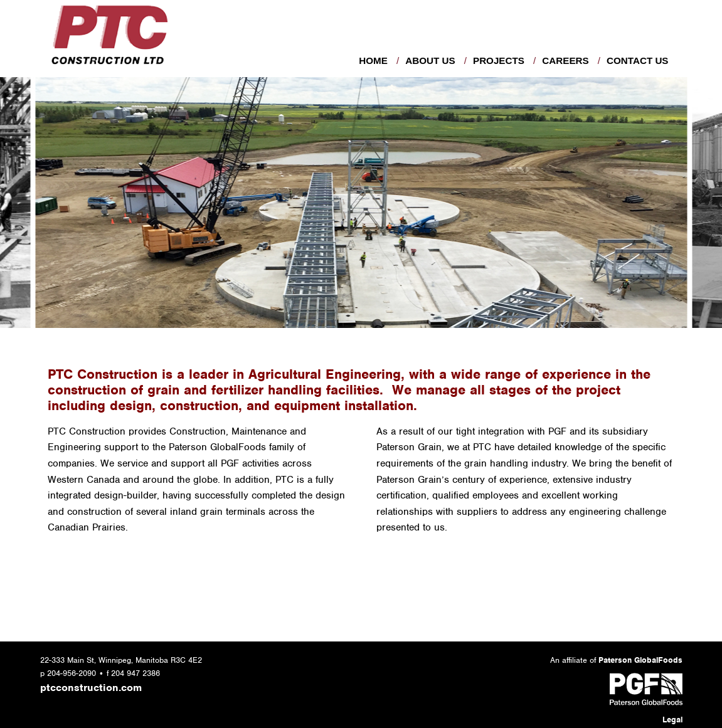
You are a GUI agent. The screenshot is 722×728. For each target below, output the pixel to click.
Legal (672, 720)
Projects (499, 61)
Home (373, 61)
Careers (565, 61)
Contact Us (637, 61)
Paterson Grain (409, 447)
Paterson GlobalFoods (217, 447)
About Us (430, 61)
